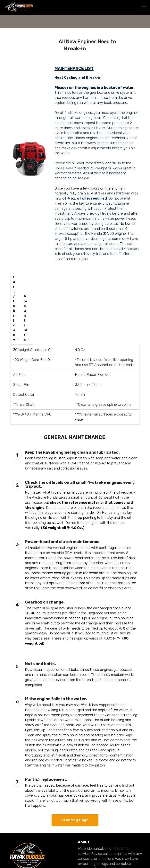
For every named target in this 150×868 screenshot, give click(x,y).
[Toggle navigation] (144, 6)
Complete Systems (94, 832)
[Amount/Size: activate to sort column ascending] (93, 280)
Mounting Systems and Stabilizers (107, 850)
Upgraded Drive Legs (96, 844)
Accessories (88, 838)
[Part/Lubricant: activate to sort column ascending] (28, 280)
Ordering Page (75, 767)
